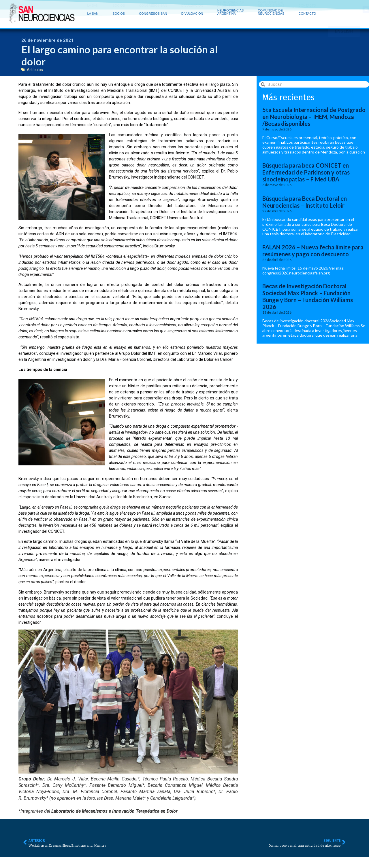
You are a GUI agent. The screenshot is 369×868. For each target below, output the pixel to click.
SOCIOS (120, 5)
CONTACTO (307, 7)
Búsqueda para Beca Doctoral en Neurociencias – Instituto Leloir (305, 203)
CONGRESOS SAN (154, 5)
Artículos (35, 71)
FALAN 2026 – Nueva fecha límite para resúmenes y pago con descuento (313, 252)
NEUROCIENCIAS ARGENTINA (232, 5)
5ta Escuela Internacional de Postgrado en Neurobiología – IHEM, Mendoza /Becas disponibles (314, 118)
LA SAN (94, 5)
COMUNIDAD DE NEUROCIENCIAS (273, 5)
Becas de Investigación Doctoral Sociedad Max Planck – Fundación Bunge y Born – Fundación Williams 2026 (308, 298)
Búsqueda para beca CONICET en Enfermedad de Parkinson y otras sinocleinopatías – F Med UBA (306, 174)
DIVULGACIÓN (194, 5)
